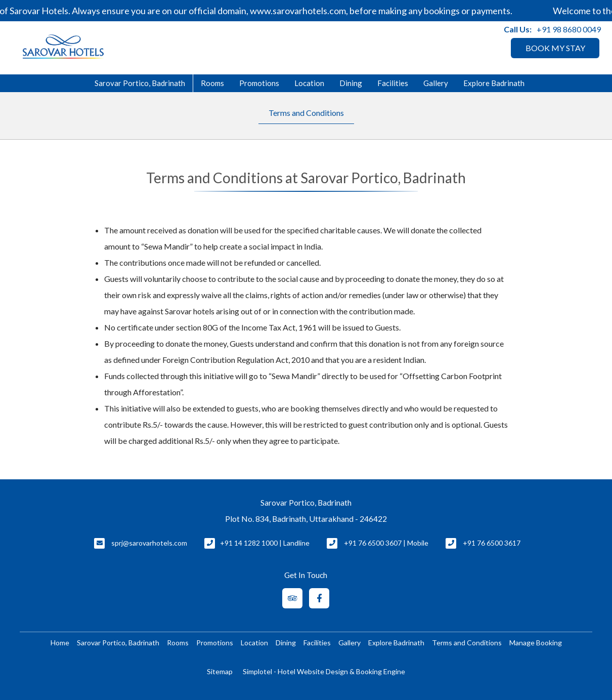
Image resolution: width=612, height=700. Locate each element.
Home (60, 643)
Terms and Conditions (306, 113)
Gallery (436, 83)
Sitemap (220, 671)
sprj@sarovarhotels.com (149, 543)
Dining (351, 83)
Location (309, 83)
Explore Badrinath (494, 83)
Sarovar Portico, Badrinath (140, 83)
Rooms (212, 83)
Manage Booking (536, 643)
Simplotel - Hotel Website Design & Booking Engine (324, 671)
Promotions (259, 83)
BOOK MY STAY (555, 48)
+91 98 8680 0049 (569, 29)
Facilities (393, 83)
